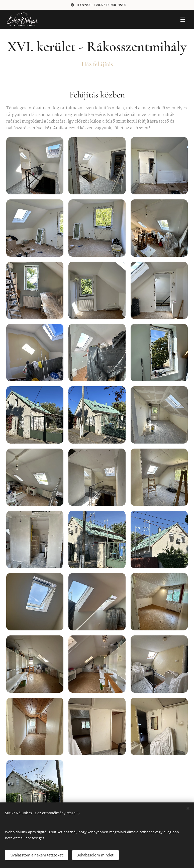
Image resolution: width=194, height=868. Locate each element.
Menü (183, 20)
